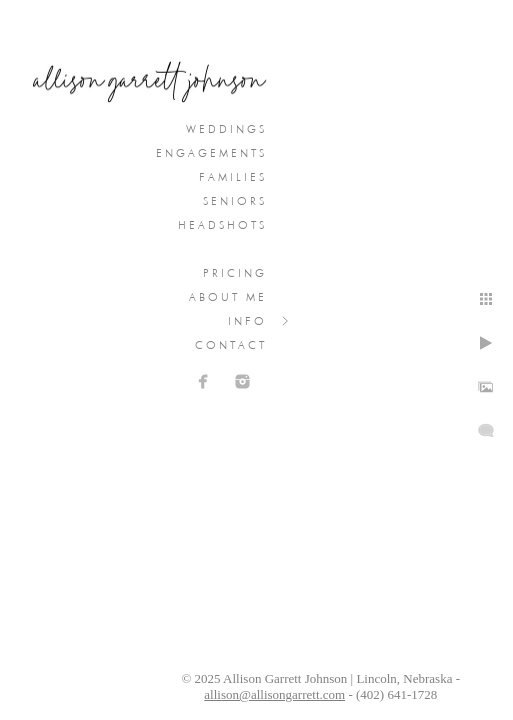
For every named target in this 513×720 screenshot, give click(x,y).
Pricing (235, 273)
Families (233, 177)
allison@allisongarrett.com (274, 694)
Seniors (235, 201)
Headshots (222, 225)
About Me (228, 297)
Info (247, 321)
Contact (231, 345)
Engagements (211, 153)
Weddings (226, 129)
